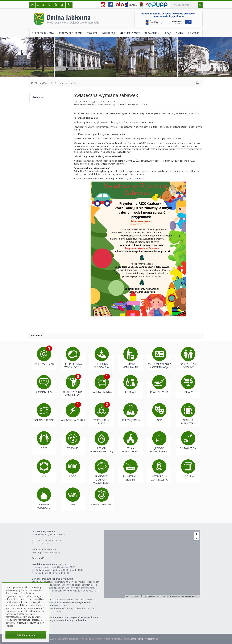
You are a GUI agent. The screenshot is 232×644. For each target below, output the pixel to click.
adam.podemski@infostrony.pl (144, 639)
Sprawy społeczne (70, 33)
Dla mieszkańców (43, 33)
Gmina (180, 33)
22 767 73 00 (41, 540)
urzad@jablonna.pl (47, 549)
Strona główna (40, 83)
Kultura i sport (130, 33)
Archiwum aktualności (65, 83)
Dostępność (38, 558)
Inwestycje (109, 33)
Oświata (92, 33)
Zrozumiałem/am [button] (26, 635)
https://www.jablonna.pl (49, 552)
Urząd (167, 33)
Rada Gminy (152, 33)
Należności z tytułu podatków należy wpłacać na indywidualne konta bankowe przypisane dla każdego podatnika (65, 619)
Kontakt (194, 33)
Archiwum (38, 97)
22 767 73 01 (55, 540)
